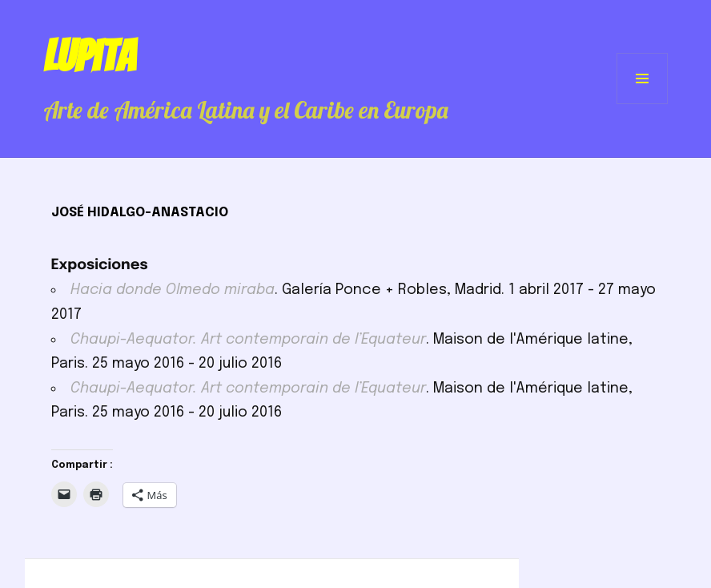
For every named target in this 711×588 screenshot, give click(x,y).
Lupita (89, 56)
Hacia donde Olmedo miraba (173, 290)
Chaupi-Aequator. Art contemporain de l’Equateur (248, 340)
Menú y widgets (643, 104)
